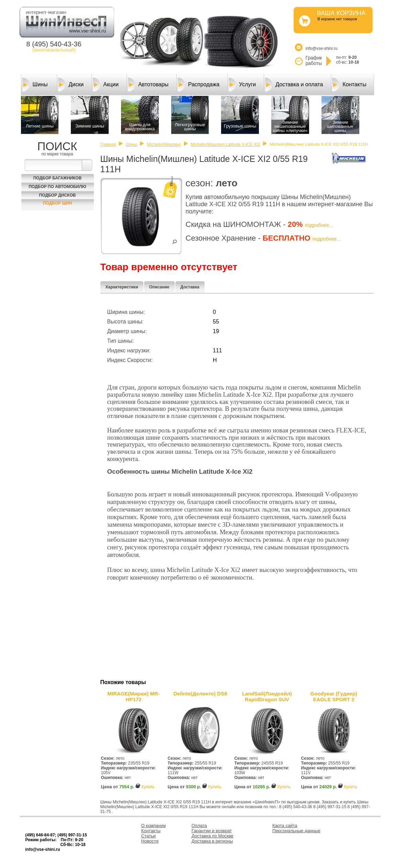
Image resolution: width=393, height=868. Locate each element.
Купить (148, 787)
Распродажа (199, 85)
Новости (150, 841)
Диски (71, 85)
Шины (35, 85)
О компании (154, 826)
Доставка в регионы (212, 841)
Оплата (199, 826)
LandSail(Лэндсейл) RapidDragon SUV (267, 696)
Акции (106, 85)
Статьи (149, 836)
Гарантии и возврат (212, 831)
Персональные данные (296, 831)
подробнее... (319, 225)
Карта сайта (285, 826)
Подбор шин (58, 203)
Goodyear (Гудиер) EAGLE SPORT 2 (334, 696)
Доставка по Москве (212, 836)
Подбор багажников (58, 178)
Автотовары (148, 85)
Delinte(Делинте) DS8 (200, 694)
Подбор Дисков (58, 195)
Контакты (349, 85)
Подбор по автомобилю (57, 187)
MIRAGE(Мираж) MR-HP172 (133, 696)
